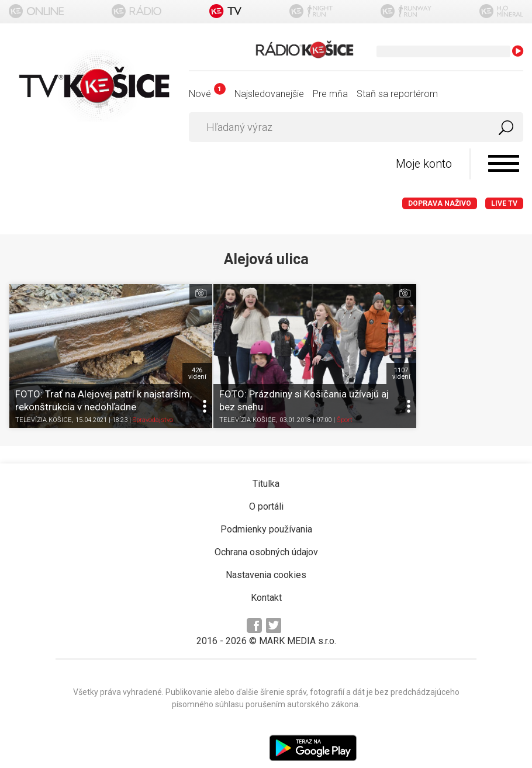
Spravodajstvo (153, 398)
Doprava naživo (440, 204)
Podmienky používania (266, 507)
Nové (207, 94)
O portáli (266, 484)
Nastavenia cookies (266, 553)
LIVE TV (504, 204)
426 (165, 351)
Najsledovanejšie (269, 94)
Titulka (266, 461)
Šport (312, 398)
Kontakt (266, 575)
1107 (336, 351)
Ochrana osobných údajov (266, 530)
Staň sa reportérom (397, 94)
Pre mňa (330, 94)
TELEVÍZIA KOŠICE (44, 398)
